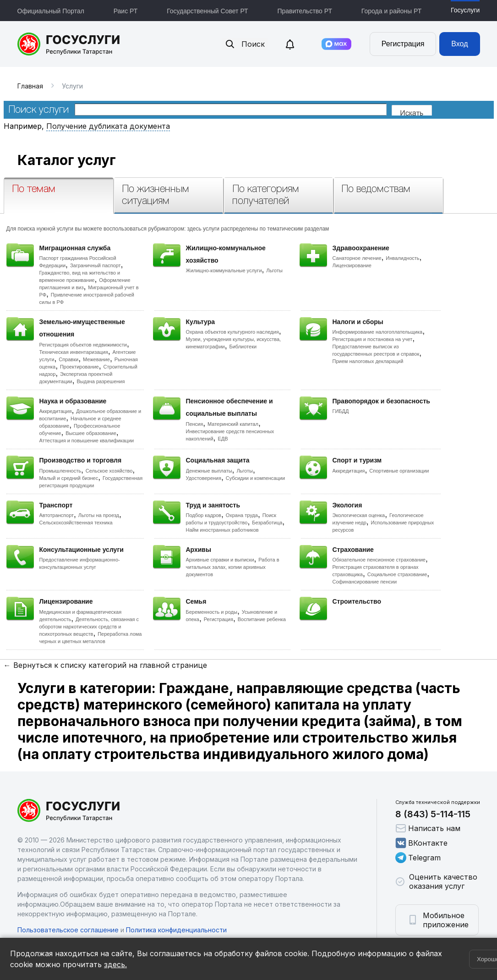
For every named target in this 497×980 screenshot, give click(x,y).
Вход (459, 44)
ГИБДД (341, 411)
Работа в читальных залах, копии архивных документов (233, 567)
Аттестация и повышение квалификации (87, 440)
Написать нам (428, 828)
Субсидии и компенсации (255, 478)
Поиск (245, 44)
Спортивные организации (399, 471)
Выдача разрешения (101, 381)
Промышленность (60, 471)
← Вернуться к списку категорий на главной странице (105, 665)
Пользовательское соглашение (68, 930)
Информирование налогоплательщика (378, 332)
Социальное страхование (397, 574)
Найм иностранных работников (222, 530)
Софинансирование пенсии (365, 582)
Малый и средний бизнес (69, 478)
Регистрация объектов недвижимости (83, 345)
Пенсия (195, 424)
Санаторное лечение (357, 258)
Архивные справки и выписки (220, 560)
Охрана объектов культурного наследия (232, 332)
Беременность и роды (212, 612)
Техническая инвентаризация (74, 352)
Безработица (267, 523)
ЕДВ (223, 439)
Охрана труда (242, 515)
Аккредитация (56, 411)
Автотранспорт (57, 515)
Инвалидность (402, 258)
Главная (30, 86)
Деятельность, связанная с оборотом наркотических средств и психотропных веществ (89, 627)
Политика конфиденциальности (176, 930)
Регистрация (403, 44)
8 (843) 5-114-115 (433, 814)
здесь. (115, 964)
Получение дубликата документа (108, 126)
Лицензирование (352, 265)
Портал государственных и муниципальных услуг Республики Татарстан (69, 44)
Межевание (96, 359)
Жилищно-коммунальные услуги (224, 270)
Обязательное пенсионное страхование (379, 560)
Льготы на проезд (99, 515)
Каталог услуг (67, 160)
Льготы (274, 270)
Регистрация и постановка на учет (373, 339)
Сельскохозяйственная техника (76, 523)
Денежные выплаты (209, 471)
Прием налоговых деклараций (368, 361)
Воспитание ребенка (262, 619)
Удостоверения (204, 478)
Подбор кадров (204, 515)
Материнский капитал (233, 424)
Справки (68, 359)
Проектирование (79, 367)
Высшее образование (91, 433)
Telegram (418, 858)
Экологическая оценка (359, 515)
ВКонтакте (421, 843)
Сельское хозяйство (109, 471)
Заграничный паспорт (96, 265)
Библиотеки (243, 347)
